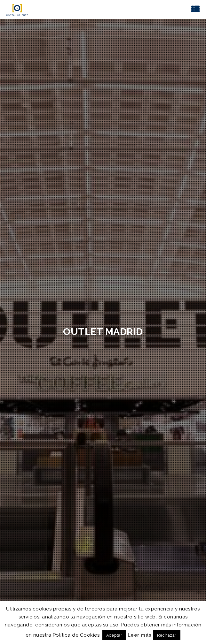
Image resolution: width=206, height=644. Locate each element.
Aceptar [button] (114, 635)
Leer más (140, 635)
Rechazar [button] (167, 635)
